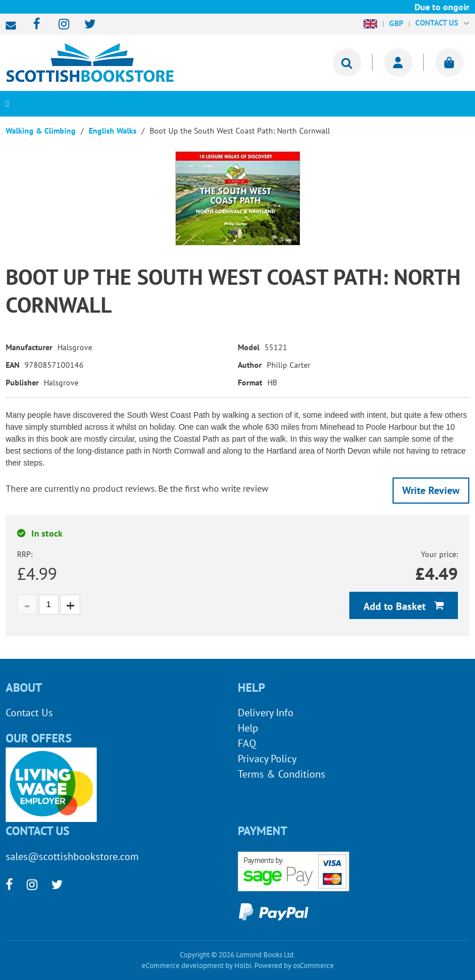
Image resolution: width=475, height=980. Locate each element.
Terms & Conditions (282, 774)
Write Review (431, 490)
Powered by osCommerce (294, 966)
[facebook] (33, 25)
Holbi (243, 966)
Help (248, 728)
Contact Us (29, 713)
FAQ (247, 743)
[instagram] (59, 25)
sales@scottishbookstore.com (14, 26)
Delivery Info (266, 713)
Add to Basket (396, 606)
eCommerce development (183, 966)
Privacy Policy (267, 759)
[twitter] (84, 25)
